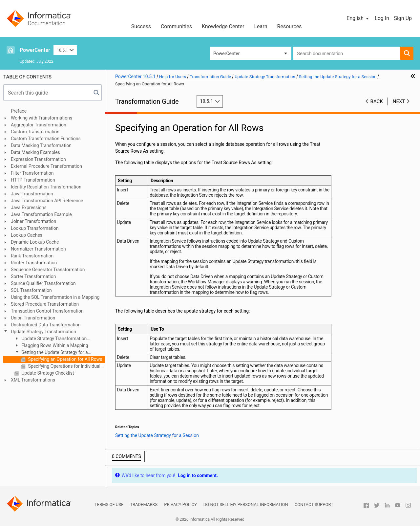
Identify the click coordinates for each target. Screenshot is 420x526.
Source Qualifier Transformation (43, 283)
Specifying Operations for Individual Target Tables (66, 366)
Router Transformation (34, 263)
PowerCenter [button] (226, 54)
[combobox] (347, 53)
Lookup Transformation (35, 228)
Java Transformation (32, 194)
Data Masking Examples (35, 152)
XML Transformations (33, 380)
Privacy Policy (180, 504)
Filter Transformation (32, 173)
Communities (176, 26)
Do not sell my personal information (246, 504)
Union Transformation (33, 318)
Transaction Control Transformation (47, 311)
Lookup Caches (27, 235)
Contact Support (314, 504)
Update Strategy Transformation (43, 332)
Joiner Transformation (33, 221)
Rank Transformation (32, 256)
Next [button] (399, 101)
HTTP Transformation (33, 180)
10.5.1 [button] (65, 50)
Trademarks (144, 504)
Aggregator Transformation (39, 125)
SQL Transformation (31, 290)
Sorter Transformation (33, 276)
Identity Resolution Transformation (46, 187)
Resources (290, 26)
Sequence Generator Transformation (48, 270)
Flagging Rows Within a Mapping (54, 345)
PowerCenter (35, 50)
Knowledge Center (223, 26)
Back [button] (377, 101)
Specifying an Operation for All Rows (65, 359)
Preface (19, 111)
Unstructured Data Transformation (46, 325)
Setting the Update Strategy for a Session (51, 353)
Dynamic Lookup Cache (35, 242)
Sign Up (403, 18)
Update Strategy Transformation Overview (50, 339)
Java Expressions (29, 208)
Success (141, 26)
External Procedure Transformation (46, 166)
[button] (358, 18)
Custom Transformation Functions (46, 139)
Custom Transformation (35, 132)
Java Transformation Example (41, 214)
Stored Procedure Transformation (45, 304)
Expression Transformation (38, 159)
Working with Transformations (42, 118)
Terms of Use (109, 504)
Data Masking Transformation (41, 145)
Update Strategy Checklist (47, 373)
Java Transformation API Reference (47, 201)
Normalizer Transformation (38, 249)
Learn (261, 26)
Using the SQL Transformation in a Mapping (55, 297)
